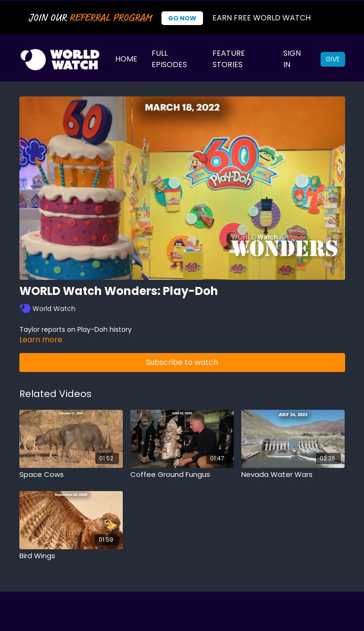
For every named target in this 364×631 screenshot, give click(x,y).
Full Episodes (169, 59)
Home (126, 59)
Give (333, 59)
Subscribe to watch (182, 362)
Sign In (292, 59)
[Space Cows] (71, 475)
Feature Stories (229, 59)
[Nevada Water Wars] (293, 475)
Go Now (182, 18)
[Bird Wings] (71, 556)
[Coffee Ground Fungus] (182, 475)
